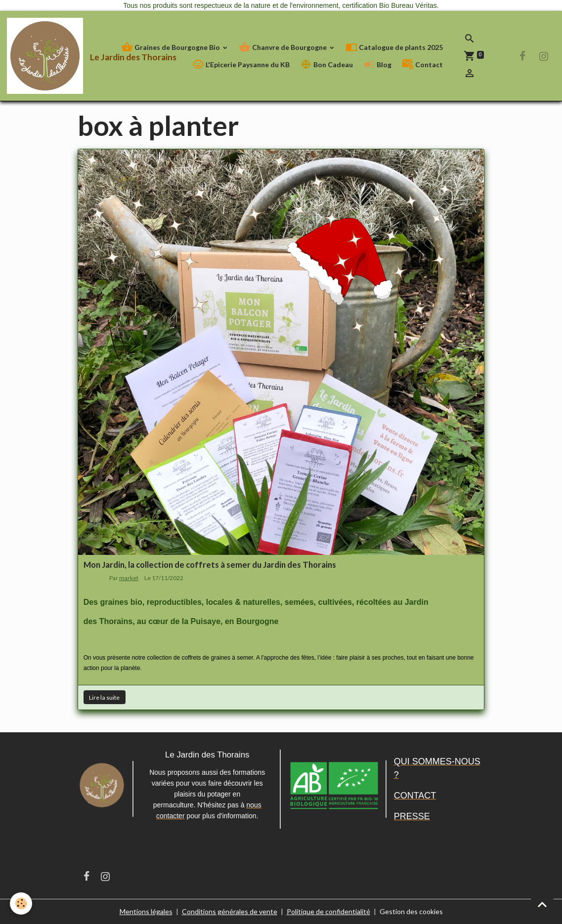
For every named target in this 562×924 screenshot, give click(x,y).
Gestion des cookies (411, 911)
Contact (422, 64)
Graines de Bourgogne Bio (171, 47)
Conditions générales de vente (230, 911)
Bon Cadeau (326, 64)
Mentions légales (146, 911)
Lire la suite (104, 697)
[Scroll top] (542, 904)
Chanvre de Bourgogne (283, 47)
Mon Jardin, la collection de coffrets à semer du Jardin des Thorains (210, 565)
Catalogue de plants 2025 (394, 47)
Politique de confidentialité (328, 911)
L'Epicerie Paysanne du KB (241, 64)
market (129, 578)
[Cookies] (21, 903)
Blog (377, 64)
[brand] (59, 56)
